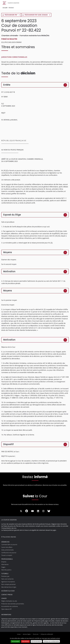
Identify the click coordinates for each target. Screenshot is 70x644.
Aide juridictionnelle (7, 550)
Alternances (5, 565)
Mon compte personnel (8, 585)
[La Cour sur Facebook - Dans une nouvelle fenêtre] (27, 511)
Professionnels (7, 559)
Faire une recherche (7, 579)
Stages (3, 567)
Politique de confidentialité (47, 634)
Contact (19, 634)
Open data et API (6, 609)
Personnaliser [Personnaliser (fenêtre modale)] (37, 641)
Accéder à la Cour (8, 591)
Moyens (8, 252)
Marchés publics (6, 570)
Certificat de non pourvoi (9, 553)
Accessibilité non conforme (10, 607)
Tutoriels (5, 574)
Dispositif (8, 444)
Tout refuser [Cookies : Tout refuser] (25, 641)
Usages (4, 598)
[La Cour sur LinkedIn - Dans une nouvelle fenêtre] (38, 511)
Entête (7, 85)
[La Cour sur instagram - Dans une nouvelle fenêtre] (43, 511)
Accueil (5, 8)
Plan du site (36, 634)
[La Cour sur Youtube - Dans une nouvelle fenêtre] (32, 511)
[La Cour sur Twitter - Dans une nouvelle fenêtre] (21, 511)
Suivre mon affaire (7, 547)
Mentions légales (27, 634)
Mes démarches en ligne (9, 587)
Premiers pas (5, 576)
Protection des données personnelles (13, 604)
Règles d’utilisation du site (9, 601)
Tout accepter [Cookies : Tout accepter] (15, 641)
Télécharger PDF (11, 15)
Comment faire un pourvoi (9, 545)
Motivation (9, 272)
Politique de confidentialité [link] (51, 641)
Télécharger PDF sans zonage (37, 15)
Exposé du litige (12, 215)
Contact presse (7, 595)
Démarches (5, 542)
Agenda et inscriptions (8, 582)
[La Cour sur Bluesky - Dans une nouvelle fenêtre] (49, 511)
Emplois (4, 562)
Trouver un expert (7, 555)
